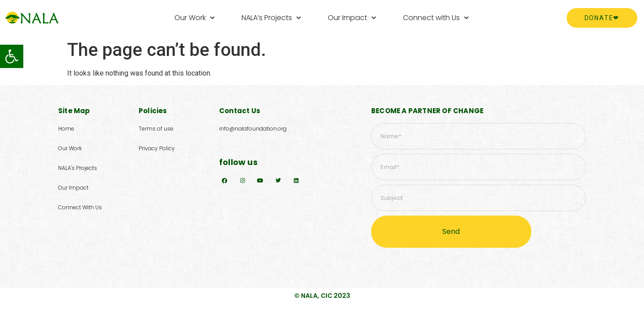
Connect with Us (436, 18)
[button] (12, 56)
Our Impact (352, 18)
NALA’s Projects (271, 18)
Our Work (195, 18)
